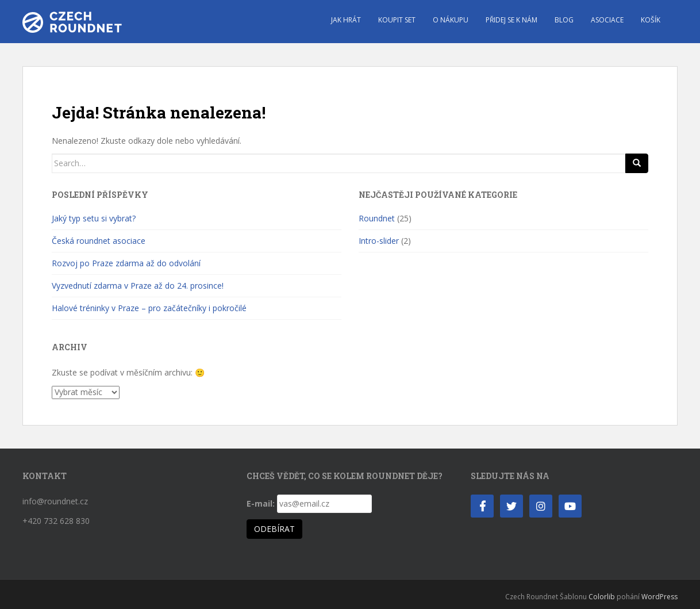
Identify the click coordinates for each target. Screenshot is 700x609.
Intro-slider (379, 241)
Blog (564, 20)
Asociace (607, 20)
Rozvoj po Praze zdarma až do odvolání (126, 263)
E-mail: (261, 503)
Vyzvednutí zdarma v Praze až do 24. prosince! (138, 286)
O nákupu (451, 20)
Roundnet (377, 218)
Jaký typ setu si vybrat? (94, 218)
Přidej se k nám (511, 20)
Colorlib (602, 597)
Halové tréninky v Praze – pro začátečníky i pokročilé (149, 308)
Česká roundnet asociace (99, 241)
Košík (651, 20)
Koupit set (397, 20)
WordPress (659, 597)
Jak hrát (346, 20)
